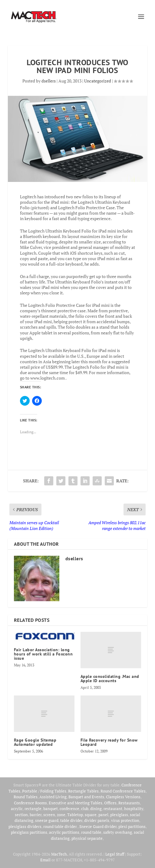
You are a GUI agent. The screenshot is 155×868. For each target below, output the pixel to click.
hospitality (134, 809)
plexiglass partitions (29, 832)
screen (49, 815)
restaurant (113, 809)
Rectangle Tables (83, 791)
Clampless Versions (123, 797)
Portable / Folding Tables (44, 791)
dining (96, 809)
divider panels (97, 820)
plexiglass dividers (25, 826)
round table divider (60, 826)
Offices (110, 803)
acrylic (17, 809)
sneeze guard (47, 820)
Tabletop (75, 815)
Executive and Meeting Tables (76, 803)
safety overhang (118, 832)
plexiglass (119, 815)
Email (45, 860)
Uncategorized (98, 81)
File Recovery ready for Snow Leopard (109, 742)
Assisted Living (53, 797)
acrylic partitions (64, 832)
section (21, 815)
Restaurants (129, 803)
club (85, 809)
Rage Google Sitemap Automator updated (35, 742)
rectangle (33, 809)
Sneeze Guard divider (98, 826)
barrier (36, 815)
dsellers (49, 81)
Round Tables (26, 797)
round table (91, 832)
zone (61, 815)
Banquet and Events (86, 797)
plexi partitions (132, 826)
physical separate (87, 838)
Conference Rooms (30, 803)
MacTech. (59, 854)
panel (103, 815)
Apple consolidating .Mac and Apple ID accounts (110, 679)
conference (69, 809)
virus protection (125, 820)
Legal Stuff (115, 854)
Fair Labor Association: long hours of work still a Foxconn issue (43, 654)
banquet (51, 809)
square (91, 815)
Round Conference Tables (123, 791)
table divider (71, 820)
